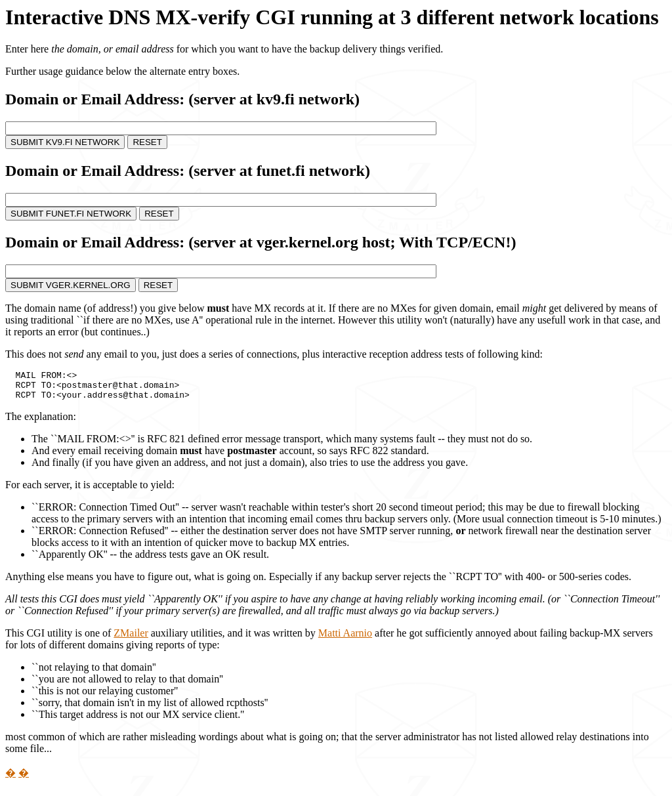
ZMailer (131, 639)
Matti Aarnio (345, 639)
